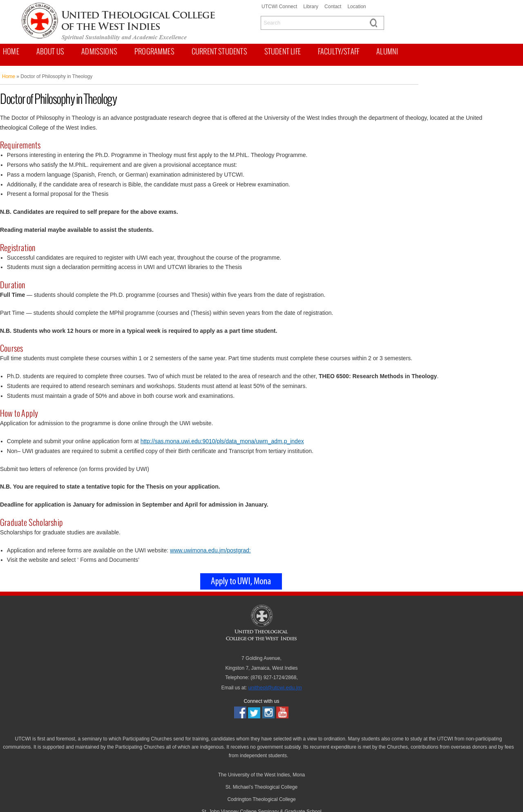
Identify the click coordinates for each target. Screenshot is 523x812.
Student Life (283, 52)
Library (311, 7)
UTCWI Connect (279, 7)
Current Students (219, 52)
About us (50, 52)
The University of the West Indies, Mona (262, 775)
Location (356, 7)
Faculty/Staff (339, 52)
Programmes (154, 52)
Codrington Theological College (261, 799)
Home (11, 52)
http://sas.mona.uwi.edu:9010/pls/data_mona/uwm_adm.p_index (222, 441)
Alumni (387, 52)
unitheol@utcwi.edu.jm (275, 688)
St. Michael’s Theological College (261, 787)
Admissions (99, 52)
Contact (333, 7)
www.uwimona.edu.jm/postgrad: (210, 550)
